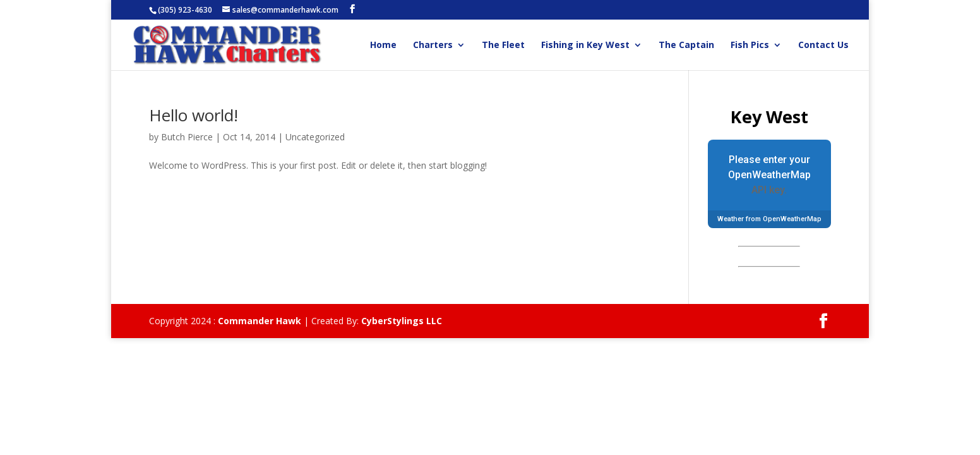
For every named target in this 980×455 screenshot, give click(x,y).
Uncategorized (315, 137)
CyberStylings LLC (402, 321)
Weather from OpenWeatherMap (769, 219)
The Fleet (503, 45)
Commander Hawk (260, 321)
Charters (433, 45)
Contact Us (823, 45)
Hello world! (194, 115)
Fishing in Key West (585, 45)
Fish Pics (750, 45)
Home (383, 45)
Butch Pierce (187, 137)
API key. (769, 190)
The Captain (686, 45)
